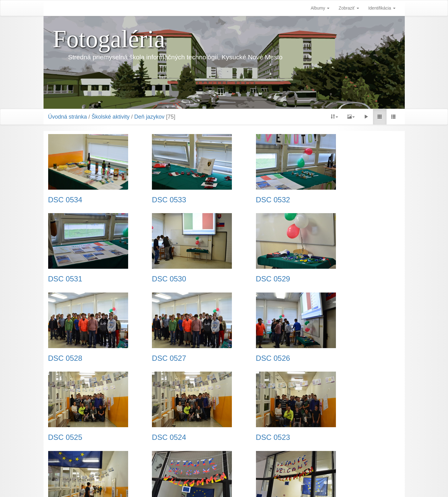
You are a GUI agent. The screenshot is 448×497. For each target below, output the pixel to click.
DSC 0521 (155, 437)
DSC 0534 (65, 200)
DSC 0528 (246, 279)
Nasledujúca (265, 459)
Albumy (320, 8)
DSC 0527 (336, 279)
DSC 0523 (336, 358)
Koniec (291, 459)
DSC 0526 (65, 358)
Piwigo (255, 485)
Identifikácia (382, 8)
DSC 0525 (155, 358)
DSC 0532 (246, 200)
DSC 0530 (65, 279)
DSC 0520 (246, 437)
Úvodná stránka (68, 117)
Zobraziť (349, 8)
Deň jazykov (149, 117)
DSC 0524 (246, 358)
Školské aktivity (111, 117)
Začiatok (158, 459)
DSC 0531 (336, 200)
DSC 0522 (65, 437)
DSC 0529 (155, 279)
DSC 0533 (155, 200)
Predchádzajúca (190, 459)
